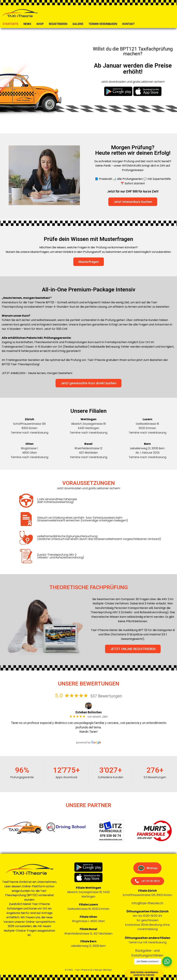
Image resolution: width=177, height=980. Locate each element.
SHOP (40, 24)
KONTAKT (129, 24)
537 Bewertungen (106, 696)
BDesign (108, 970)
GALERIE (78, 24)
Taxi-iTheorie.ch (84, 970)
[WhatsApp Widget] (167, 961)
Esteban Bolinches (89, 712)
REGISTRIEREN (58, 24)
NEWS (27, 24)
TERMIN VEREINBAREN (103, 24)
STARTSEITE (10, 24)
